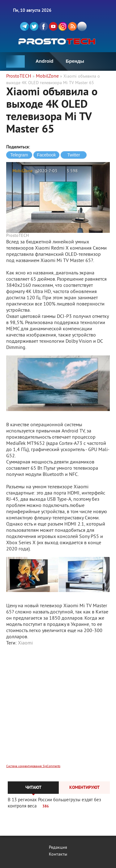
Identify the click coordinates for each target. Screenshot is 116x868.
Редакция (58, 848)
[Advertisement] (58, 709)
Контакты (58, 854)
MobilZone (22, 171)
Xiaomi (25, 643)
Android (45, 61)
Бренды (75, 61)
